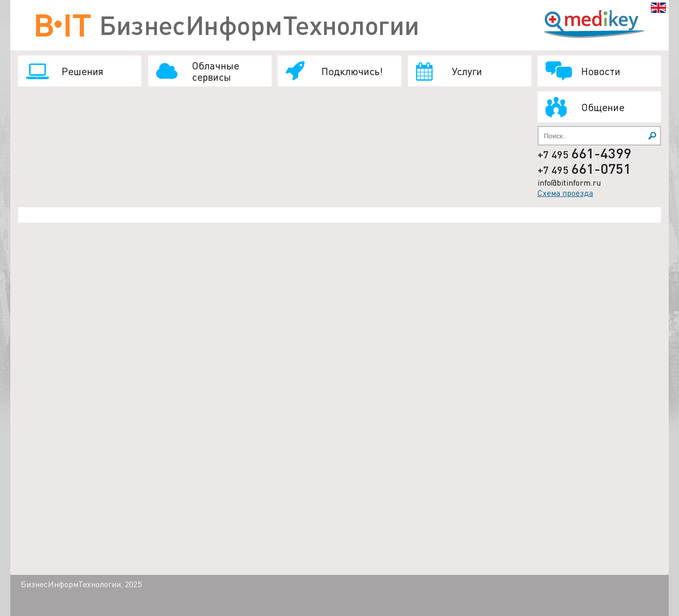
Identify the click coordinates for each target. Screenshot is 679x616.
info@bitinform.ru (569, 182)
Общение (603, 107)
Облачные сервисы (216, 71)
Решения (83, 71)
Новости (601, 71)
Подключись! (352, 71)
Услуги (467, 71)
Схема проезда (565, 193)
